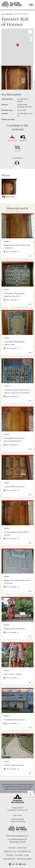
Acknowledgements (24, 851)
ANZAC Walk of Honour (14, 765)
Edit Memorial (12, 140)
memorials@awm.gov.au (20, 836)
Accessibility (19, 855)
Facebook (10, 864)
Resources (12, 847)
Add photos (23, 140)
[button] (31, 5)
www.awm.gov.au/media (18, 842)
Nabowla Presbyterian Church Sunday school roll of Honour (17, 391)
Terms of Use (22, 847)
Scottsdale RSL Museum (14, 720)
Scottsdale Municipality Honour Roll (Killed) (14, 440)
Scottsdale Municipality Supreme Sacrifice (14, 295)
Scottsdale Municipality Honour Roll (14, 343)
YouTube (20, 864)
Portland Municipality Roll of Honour (16, 533)
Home (3, 14)
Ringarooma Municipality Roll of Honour (17, 246)
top (31, 795)
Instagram (17, 864)
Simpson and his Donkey (15, 629)
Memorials (10, 14)
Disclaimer (10, 855)
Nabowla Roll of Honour (14, 487)
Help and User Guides (24, 859)
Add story (17, 151)
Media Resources (9, 859)
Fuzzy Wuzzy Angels (13, 674)
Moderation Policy (10, 851)
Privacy (26, 855)
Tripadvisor (13, 864)
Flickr (24, 864)
